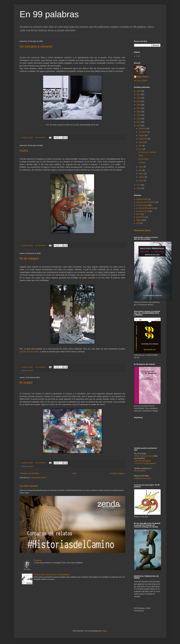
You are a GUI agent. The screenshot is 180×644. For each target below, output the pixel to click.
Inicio (75, 473)
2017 (139, 108)
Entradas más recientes (30, 473)
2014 (139, 119)
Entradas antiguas (117, 473)
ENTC (139, 214)
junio (141, 149)
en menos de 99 (143, 211)
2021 (139, 95)
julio (141, 146)
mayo (141, 167)
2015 (139, 115)
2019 (139, 101)
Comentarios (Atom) (39, 478)
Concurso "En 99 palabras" (146, 463)
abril (141, 170)
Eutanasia (38, 560)
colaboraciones (142, 199)
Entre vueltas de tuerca (144, 456)
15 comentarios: (41, 367)
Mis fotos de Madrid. (143, 461)
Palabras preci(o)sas (143, 478)
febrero (142, 177)
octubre (142, 135)
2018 (139, 105)
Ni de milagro (29, 258)
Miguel (31, 371)
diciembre (143, 129)
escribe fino (141, 217)
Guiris (24, 151)
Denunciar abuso (142, 230)
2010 (139, 188)
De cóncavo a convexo (36, 46)
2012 (139, 126)
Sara (138, 223)
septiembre (143, 139)
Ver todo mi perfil (141, 81)
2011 (139, 185)
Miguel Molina (143, 77)
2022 (139, 91)
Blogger (104, 631)
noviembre (143, 132)
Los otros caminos (29, 486)
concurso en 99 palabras (146, 202)
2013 (139, 122)
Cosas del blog (142, 205)
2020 (139, 98)
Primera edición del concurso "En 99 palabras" (52, 575)
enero (141, 181)
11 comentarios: (41, 245)
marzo (141, 174)
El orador (26, 382)
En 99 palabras (49, 14)
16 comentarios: (41, 137)
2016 (139, 112)
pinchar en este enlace (29, 352)
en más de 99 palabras (145, 208)
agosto (142, 142)
